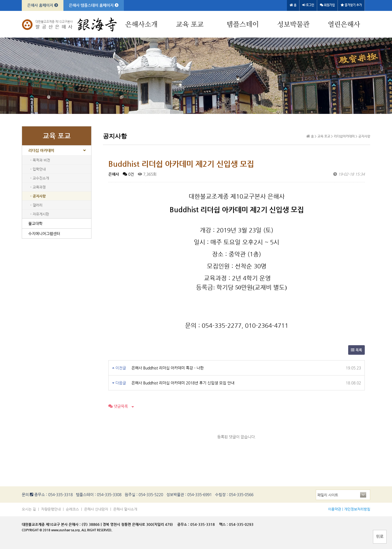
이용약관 (335, 509)
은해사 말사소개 (125, 509)
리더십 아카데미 (41, 150)
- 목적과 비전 (40, 160)
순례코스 (72, 509)
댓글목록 (118, 406)
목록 (356, 350)
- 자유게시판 (40, 214)
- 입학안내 (38, 169)
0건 (128, 174)
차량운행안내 (51, 509)
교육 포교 (190, 25)
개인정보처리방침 (357, 509)
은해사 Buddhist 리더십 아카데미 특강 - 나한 (168, 368)
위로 (380, 536)
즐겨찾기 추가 (351, 5)
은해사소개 (141, 25)
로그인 (308, 5)
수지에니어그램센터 (44, 233)
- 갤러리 (36, 205)
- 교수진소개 (40, 178)
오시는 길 (29, 509)
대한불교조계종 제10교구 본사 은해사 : (51, 524)
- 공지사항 (38, 196)
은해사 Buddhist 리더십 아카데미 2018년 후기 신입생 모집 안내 (183, 383)
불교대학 (35, 223)
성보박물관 (293, 25)
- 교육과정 (38, 187)
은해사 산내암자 (96, 509)
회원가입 (327, 5)
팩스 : (224, 524)
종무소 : (184, 524)
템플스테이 (243, 25)
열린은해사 (344, 25)
